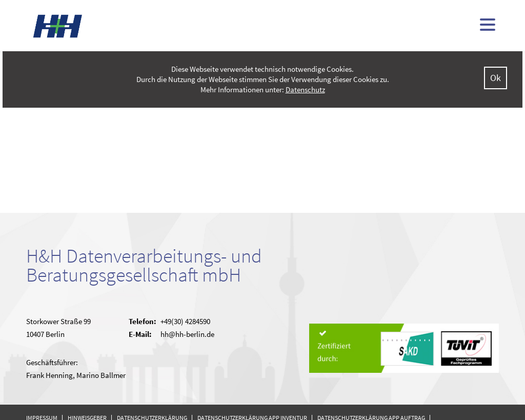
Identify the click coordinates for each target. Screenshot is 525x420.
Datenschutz (305, 89)
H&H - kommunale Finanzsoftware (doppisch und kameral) (58, 26)
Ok (496, 78)
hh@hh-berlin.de (187, 334)
